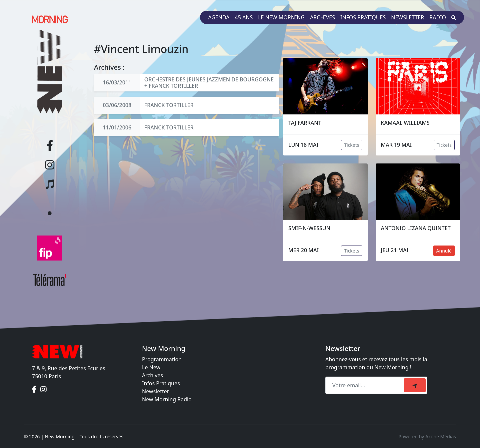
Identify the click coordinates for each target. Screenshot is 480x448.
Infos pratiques (363, 17)
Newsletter (407, 17)
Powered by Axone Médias (427, 436)
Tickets (351, 145)
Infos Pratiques (161, 383)
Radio (438, 17)
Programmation (162, 359)
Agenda (219, 17)
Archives (322, 17)
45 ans (244, 17)
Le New (151, 367)
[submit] (415, 385)
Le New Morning (281, 17)
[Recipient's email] (365, 385)
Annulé (444, 251)
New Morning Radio (167, 399)
